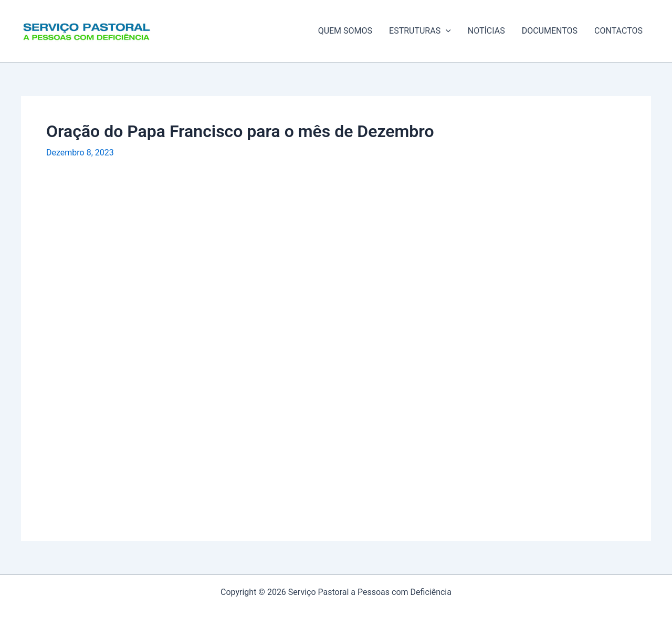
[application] (446, 31)
